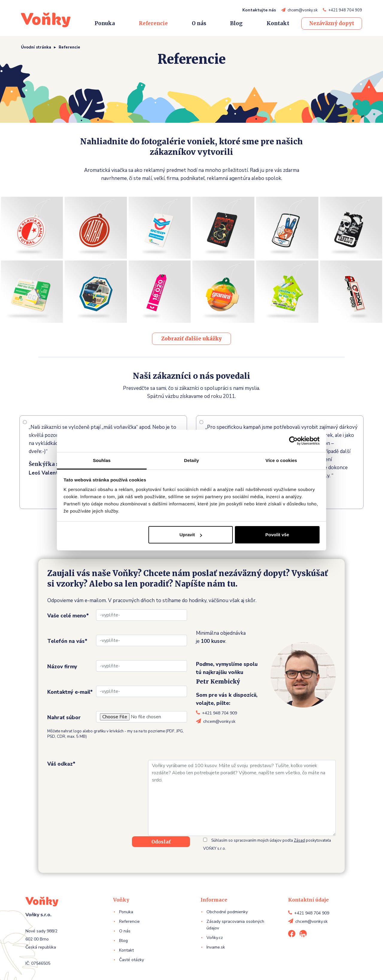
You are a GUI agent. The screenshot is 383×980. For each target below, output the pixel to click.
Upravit (191, 535)
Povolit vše (277, 535)
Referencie (153, 23)
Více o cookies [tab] (281, 460)
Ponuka (105, 23)
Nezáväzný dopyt (332, 23)
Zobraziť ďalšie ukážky (191, 339)
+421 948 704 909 (345, 10)
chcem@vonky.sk (303, 10)
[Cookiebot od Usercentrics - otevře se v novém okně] (293, 441)
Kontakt (278, 23)
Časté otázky (132, 960)
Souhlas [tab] (102, 460)
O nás (199, 23)
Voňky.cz (215, 938)
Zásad (299, 840)
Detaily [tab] (191, 460)
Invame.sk (216, 947)
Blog (236, 23)
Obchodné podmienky (227, 912)
